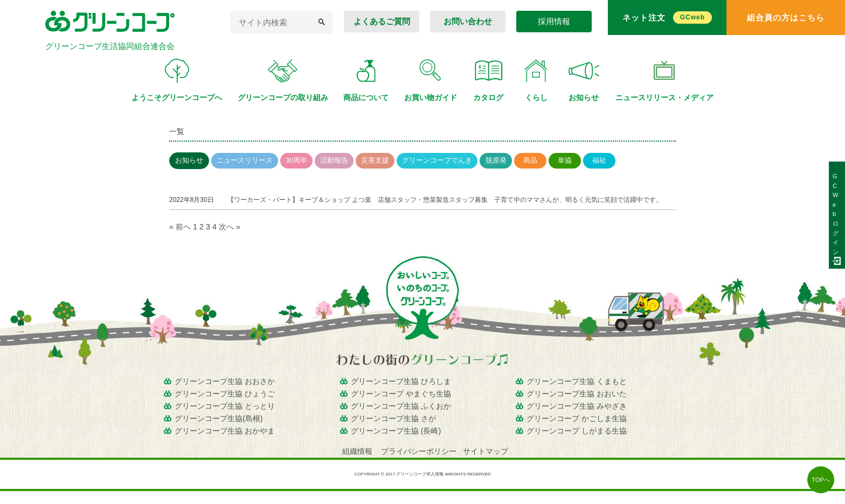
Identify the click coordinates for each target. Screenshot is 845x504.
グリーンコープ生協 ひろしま (401, 381)
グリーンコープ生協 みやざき (577, 406)
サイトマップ (486, 451)
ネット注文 (667, 17)
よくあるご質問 (382, 21)
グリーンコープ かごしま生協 (577, 418)
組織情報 (358, 451)
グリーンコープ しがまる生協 (577, 431)
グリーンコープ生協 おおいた (577, 394)
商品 (530, 160)
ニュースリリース (245, 160)
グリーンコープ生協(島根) (219, 418)
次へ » (230, 227)
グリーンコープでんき (437, 160)
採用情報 (554, 21)
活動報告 (334, 160)
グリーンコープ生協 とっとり (225, 406)
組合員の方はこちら (786, 17)
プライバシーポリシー (419, 451)
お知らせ (189, 160)
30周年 (296, 160)
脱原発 (496, 160)
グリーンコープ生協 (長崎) (396, 431)
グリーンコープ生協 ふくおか (401, 406)
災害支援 (375, 160)
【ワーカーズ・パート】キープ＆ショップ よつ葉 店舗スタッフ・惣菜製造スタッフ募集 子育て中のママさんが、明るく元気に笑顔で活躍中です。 (445, 200)
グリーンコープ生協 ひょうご (225, 394)
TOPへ (821, 480)
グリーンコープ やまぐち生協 (401, 394)
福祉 (599, 160)
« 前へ (180, 227)
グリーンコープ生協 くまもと (577, 381)
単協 (565, 160)
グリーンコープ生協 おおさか (225, 381)
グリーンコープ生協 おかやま (225, 431)
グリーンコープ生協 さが (393, 418)
